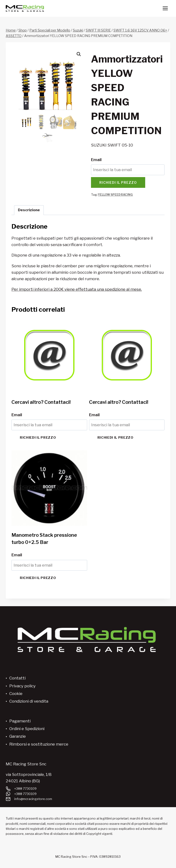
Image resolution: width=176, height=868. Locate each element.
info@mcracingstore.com (33, 799)
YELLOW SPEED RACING (115, 195)
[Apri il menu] (165, 8)
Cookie (16, 694)
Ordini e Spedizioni (27, 729)
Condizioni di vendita (29, 701)
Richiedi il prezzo (118, 182)
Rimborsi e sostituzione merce (39, 744)
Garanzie (18, 736)
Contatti (17, 678)
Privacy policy (22, 686)
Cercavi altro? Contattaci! (41, 402)
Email (96, 160)
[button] (79, 54)
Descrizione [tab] (29, 210)
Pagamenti (20, 721)
